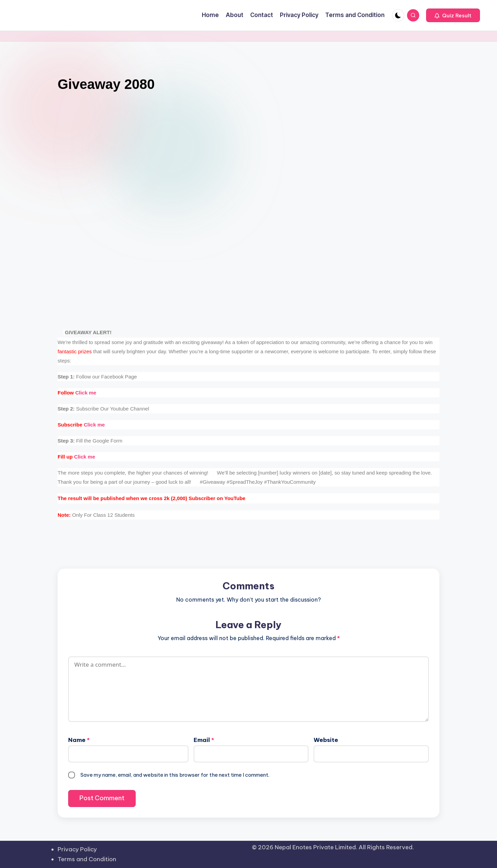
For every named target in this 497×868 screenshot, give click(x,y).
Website (326, 740)
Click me (77, 393)
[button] (453, 15)
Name (79, 740)
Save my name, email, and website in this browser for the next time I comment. (175, 775)
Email (204, 740)
